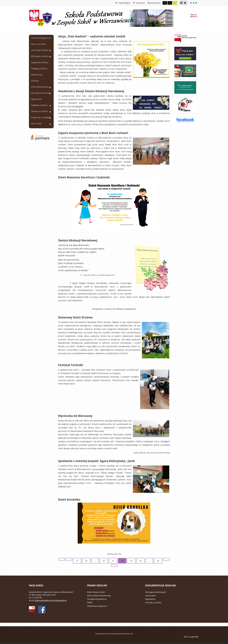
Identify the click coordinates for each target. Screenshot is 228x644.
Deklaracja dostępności (97, 606)
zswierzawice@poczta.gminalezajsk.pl (51, 600)
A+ (196, 3)
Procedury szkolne (153, 603)
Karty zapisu (151, 596)
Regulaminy (150, 599)
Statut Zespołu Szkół (96, 592)
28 (86, 561)
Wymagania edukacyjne (156, 592)
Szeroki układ (185, 3)
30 (104, 561)
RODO (90, 603)
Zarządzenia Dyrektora (97, 599)
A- (191, 3)
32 (122, 561)
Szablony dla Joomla (103, 634)
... (95, 561)
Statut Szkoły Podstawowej (99, 596)
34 (140, 561)
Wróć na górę (191, 637)
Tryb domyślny (123, 3)
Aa (165, 3)
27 (77, 561)
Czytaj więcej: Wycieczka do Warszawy (152, 453)
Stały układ (181, 3)
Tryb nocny (139, 3)
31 (113, 561)
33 (131, 561)
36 (158, 561)
